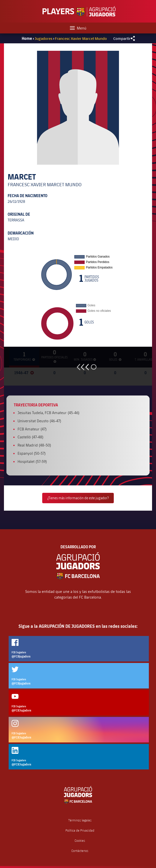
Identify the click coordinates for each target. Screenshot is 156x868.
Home (27, 38)
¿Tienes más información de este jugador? (78, 498)
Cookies (80, 841)
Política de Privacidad (80, 830)
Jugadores (43, 38)
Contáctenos (80, 851)
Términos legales (80, 820)
